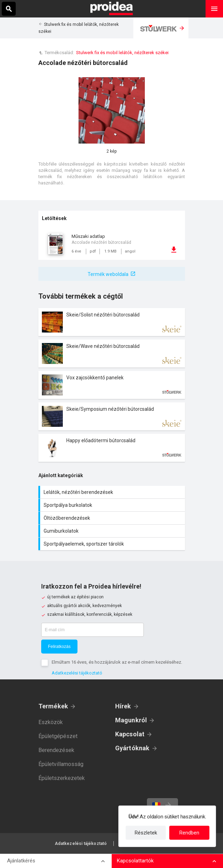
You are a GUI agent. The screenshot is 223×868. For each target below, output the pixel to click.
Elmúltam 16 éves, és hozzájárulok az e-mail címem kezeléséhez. (117, 662)
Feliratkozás (60, 647)
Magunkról (131, 720)
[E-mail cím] (92, 630)
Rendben (189, 833)
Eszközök (51, 722)
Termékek (53, 706)
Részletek (146, 833)
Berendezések (56, 750)
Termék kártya (112, 322)
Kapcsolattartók (135, 861)
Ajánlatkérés (21, 861)
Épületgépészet (58, 736)
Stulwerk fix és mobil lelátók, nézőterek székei (122, 53)
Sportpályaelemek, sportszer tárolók (113, 544)
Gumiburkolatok (113, 531)
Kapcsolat (130, 734)
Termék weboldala (108, 274)
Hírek (123, 706)
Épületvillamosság (61, 764)
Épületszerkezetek (62, 778)
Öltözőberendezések (113, 518)
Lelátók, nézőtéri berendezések (113, 492)
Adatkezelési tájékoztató (77, 673)
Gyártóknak (132, 748)
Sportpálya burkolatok (113, 505)
